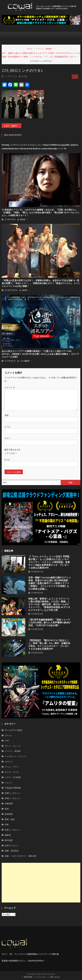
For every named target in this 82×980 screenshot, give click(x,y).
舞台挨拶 (9, 840)
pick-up (8, 735)
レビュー (9, 783)
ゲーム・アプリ (12, 767)
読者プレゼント (12, 845)
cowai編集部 (25, 361)
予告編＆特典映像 (13, 788)
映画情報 (9, 814)
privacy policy (41, 977)
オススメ (9, 762)
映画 (7, 809)
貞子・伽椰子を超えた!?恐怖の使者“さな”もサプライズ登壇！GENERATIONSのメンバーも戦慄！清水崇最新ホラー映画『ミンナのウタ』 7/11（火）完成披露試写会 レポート (13, 126)
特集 (7, 824)
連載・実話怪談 (12, 851)
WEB (7, 741)
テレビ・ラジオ (12, 772)
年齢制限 (9, 803)
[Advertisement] (41, 883)
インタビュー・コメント (16, 756)
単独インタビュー (13, 798)
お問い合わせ (55, 977)
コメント (10, 387)
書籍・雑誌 (10, 819)
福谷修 (22, 219)
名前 (6, 415)
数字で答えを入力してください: (12, 451)
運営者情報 (28, 977)
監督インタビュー (13, 830)
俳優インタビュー (13, 793)
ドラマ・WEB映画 (13, 777)
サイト (7, 438)
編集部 (8, 835)
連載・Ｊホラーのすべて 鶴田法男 (21, 856)
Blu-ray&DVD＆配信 (14, 730)
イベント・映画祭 (13, 751)
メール (7, 427)
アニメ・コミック (13, 746)
